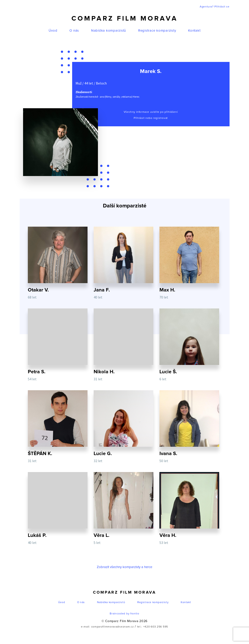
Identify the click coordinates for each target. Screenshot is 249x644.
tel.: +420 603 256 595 (153, 627)
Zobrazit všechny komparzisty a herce (124, 567)
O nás (74, 31)
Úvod (53, 31)
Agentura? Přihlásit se (215, 7)
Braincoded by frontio (124, 614)
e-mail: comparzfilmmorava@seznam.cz (107, 627)
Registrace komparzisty (157, 31)
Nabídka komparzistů (109, 31)
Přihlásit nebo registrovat (151, 118)
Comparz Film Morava (125, 19)
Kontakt (194, 31)
